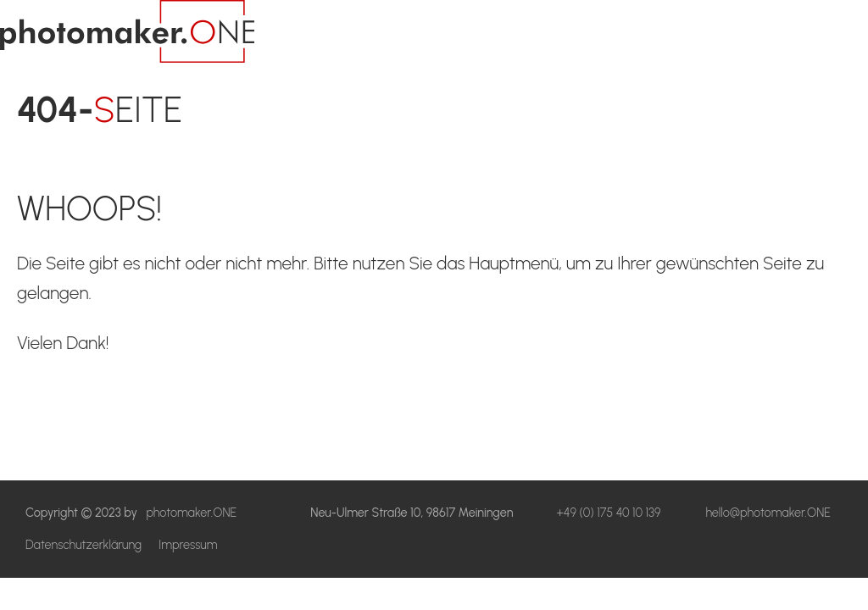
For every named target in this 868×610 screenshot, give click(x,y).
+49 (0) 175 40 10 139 (608, 513)
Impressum (188, 545)
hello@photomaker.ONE (768, 513)
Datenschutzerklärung (83, 545)
